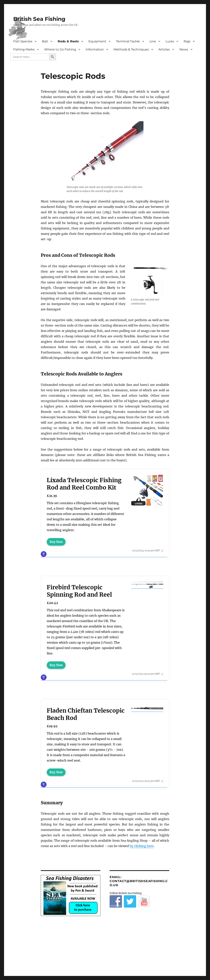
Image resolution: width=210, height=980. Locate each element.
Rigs (187, 41)
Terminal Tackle (128, 41)
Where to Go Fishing (60, 49)
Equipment (97, 41)
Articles (164, 49)
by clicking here (142, 846)
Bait (45, 41)
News (184, 49)
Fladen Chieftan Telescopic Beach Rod (86, 714)
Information (95, 49)
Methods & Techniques (131, 49)
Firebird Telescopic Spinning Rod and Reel (79, 591)
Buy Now (56, 542)
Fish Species (23, 41)
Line (153, 41)
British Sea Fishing (39, 19)
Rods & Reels (68, 41)
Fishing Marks (24, 49)
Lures (170, 41)
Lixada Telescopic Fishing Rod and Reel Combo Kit (84, 484)
